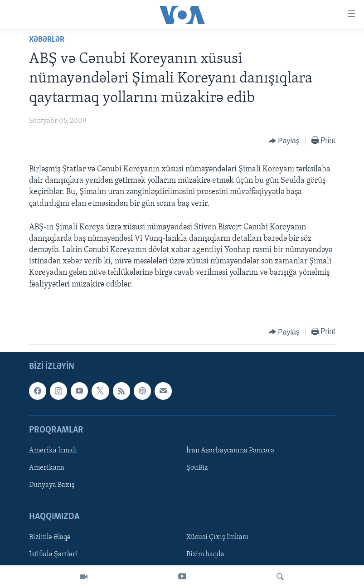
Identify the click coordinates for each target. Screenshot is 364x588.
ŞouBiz (197, 468)
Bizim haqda (205, 555)
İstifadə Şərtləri (53, 555)
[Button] (284, 141)
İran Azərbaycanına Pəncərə (230, 451)
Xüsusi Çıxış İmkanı (218, 538)
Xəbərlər (47, 40)
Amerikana (47, 468)
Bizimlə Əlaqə (50, 538)
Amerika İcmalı (53, 451)
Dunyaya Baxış (52, 485)
